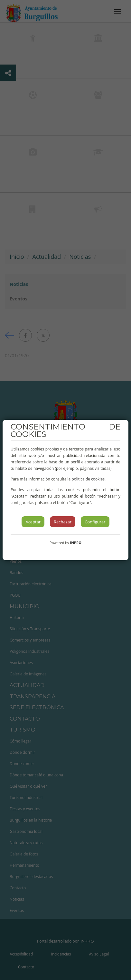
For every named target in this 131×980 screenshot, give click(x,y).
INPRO (76, 543)
